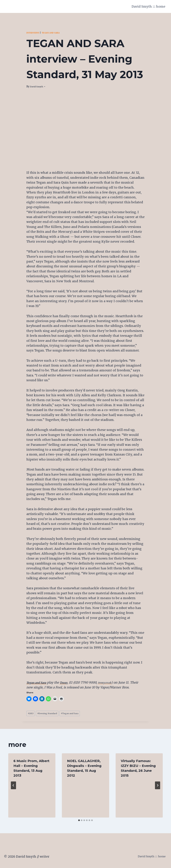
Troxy (68, 682)
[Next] (158, 786)
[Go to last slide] (13, 786)
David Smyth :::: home (148, 6)
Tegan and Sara (56, 33)
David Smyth (38, 86)
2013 (32, 714)
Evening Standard (52, 714)
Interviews (34, 33)
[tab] (79, 821)
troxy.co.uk (112, 682)
